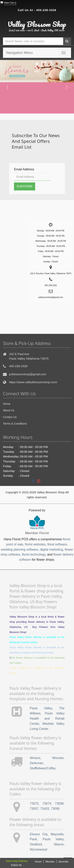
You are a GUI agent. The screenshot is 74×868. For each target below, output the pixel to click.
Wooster (58, 758)
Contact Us (10, 417)
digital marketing (52, 550)
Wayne (59, 844)
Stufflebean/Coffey (43, 768)
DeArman (37, 763)
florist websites (35, 544)
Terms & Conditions (15, 424)
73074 (47, 804)
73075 (34, 804)
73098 (59, 804)
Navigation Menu (19, 53)
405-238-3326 (46, 10)
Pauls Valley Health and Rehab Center (47, 719)
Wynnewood (38, 849)
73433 (45, 809)
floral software (57, 544)
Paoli (33, 839)
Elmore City (39, 834)
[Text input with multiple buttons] (33, 41)
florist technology (34, 554)
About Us (9, 410)
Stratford (36, 844)
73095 (55, 809)
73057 (34, 809)
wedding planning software (19, 550)
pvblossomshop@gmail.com (28, 374)
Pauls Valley (41, 708)
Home (7, 404)
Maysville (57, 834)
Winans (35, 758)
